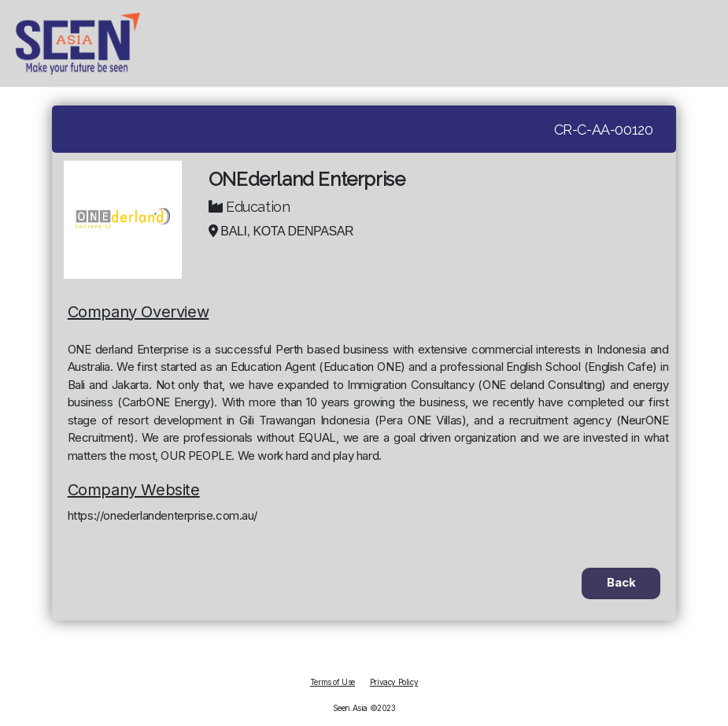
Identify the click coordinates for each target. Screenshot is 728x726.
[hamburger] (713, 44)
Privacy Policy (394, 682)
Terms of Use (333, 682)
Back (621, 582)
